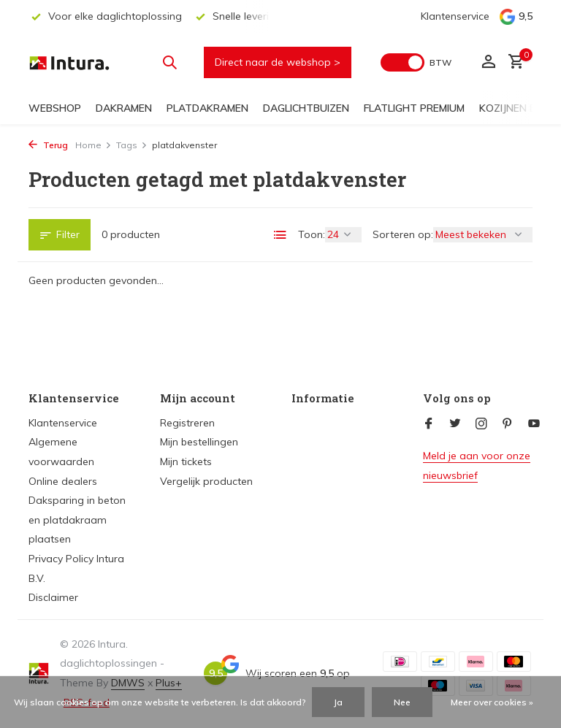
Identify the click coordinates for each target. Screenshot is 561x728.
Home (93, 145)
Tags (132, 145)
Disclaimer (53, 597)
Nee (402, 702)
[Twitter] (455, 424)
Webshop (55, 108)
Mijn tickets (186, 461)
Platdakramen (207, 108)
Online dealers (63, 481)
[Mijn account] (488, 62)
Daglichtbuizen (306, 108)
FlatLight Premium (414, 108)
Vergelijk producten (206, 481)
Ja (338, 702)
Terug (48, 145)
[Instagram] (481, 424)
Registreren (187, 423)
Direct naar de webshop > (278, 62)
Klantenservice (455, 16)
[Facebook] (429, 424)
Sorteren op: (403, 234)
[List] (280, 235)
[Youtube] (534, 424)
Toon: (312, 234)
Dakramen (124, 108)
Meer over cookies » (492, 702)
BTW (440, 62)
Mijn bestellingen (199, 442)
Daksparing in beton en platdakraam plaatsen (77, 520)
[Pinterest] (508, 424)
